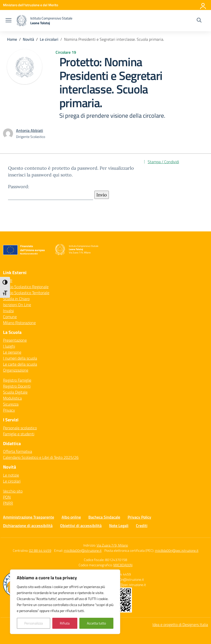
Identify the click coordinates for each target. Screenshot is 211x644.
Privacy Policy (139, 517)
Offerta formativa (18, 451)
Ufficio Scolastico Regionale (26, 287)
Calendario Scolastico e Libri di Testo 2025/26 (41, 457)
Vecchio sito (13, 491)
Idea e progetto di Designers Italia (180, 625)
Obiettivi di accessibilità (81, 526)
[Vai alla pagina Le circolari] (49, 39)
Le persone (12, 352)
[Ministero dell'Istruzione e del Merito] (31, 5)
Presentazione (15, 340)
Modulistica (12, 398)
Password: (51, 192)
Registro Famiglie (17, 380)
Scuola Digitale (15, 392)
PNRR (8, 503)
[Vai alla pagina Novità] (28, 39)
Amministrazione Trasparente (29, 517)
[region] (65, 602)
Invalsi (8, 311)
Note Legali (119, 526)
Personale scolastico (20, 428)
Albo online (71, 517)
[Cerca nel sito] (199, 21)
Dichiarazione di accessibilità (28, 526)
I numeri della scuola (20, 358)
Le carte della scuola (20, 364)
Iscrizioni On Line (17, 305)
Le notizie (11, 475)
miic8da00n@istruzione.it (83, 550)
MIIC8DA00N (123, 565)
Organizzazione (16, 370)
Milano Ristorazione (19, 323)
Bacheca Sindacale (104, 517)
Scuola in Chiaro (16, 299)
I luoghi (9, 346)
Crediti (142, 526)
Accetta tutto (96, 623)
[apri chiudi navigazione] (9, 21)
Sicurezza (11, 404)
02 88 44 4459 (40, 550)
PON (7, 497)
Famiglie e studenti (19, 434)
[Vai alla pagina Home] (12, 39)
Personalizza (34, 623)
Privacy (9, 410)
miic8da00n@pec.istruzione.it (177, 550)
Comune (10, 317)
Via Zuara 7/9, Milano (112, 545)
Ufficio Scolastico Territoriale (26, 293)
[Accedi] (203, 5)
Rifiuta (65, 623)
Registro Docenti (17, 386)
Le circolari (12, 481)
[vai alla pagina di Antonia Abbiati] (30, 130)
